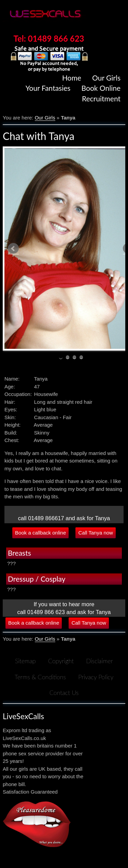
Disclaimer (99, 661)
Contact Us (64, 693)
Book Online (101, 88)
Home (72, 78)
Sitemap (25, 661)
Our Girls (106, 78)
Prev (13, 249)
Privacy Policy (96, 677)
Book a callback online (40, 533)
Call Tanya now (95, 533)
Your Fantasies (48, 88)
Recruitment (101, 98)
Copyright (61, 661)
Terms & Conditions (40, 677)
